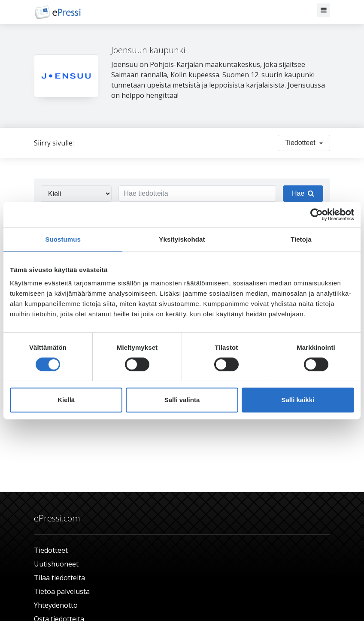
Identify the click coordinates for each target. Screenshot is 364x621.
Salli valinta (182, 400)
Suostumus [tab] (63, 239)
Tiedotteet (51, 550)
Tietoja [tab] (301, 239)
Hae (303, 193)
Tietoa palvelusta (62, 591)
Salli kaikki (298, 400)
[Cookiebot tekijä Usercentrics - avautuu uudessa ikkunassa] (317, 215)
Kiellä (66, 400)
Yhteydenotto (56, 605)
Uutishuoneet (56, 564)
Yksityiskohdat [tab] (182, 239)
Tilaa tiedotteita (59, 578)
